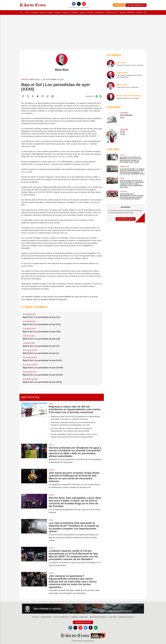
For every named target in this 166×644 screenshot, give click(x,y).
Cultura (90, 12)
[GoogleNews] (86, 628)
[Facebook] (74, 4)
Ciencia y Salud (111, 12)
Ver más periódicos (136, 5)
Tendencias (99, 12)
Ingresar (119, 5)
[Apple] (91, 628)
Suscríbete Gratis (126, 219)
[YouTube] (84, 4)
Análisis (66, 12)
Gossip (83, 12)
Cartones (74, 12)
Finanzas (58, 12)
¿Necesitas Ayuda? (83, 622)
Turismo (122, 12)
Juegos (139, 12)
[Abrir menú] (21, 13)
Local (27, 12)
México (43, 12)
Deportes (131, 12)
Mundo (50, 12)
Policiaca (35, 12)
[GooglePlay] (96, 628)
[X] (79, 4)
